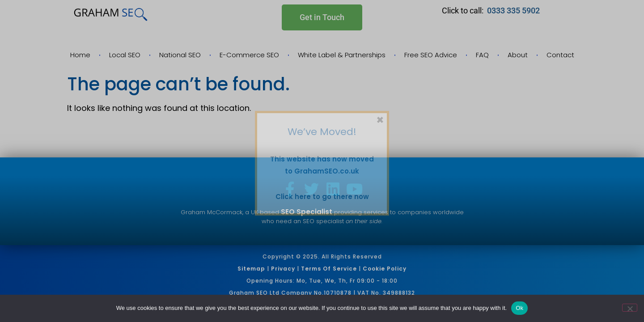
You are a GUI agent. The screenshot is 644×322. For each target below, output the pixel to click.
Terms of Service (329, 269)
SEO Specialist (307, 212)
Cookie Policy (385, 269)
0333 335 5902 (514, 11)
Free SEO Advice (431, 55)
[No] (630, 308)
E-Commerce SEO (249, 55)
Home (80, 55)
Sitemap (251, 269)
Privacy (283, 269)
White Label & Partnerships (342, 55)
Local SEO (125, 55)
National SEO (180, 55)
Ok (519, 308)
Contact (560, 55)
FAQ (482, 55)
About (518, 55)
